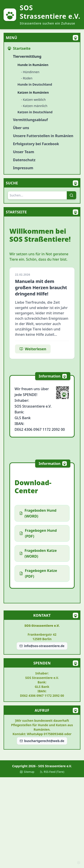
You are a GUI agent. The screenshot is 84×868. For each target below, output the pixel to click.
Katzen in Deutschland (35, 112)
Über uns (21, 128)
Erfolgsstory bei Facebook (36, 144)
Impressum (23, 168)
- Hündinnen (30, 72)
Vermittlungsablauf (30, 120)
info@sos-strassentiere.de (42, 646)
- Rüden (27, 78)
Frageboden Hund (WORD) (38, 513)
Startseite (19, 48)
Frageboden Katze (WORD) (38, 553)
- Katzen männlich (34, 106)
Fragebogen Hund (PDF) (38, 533)
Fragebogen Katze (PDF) (38, 573)
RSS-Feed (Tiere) (52, 772)
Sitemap (27, 772)
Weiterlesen (33, 349)
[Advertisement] (42, 823)
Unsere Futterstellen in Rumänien (43, 136)
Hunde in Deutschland (35, 84)
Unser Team (24, 152)
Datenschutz (24, 160)
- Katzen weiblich (33, 100)
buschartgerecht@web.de (42, 741)
